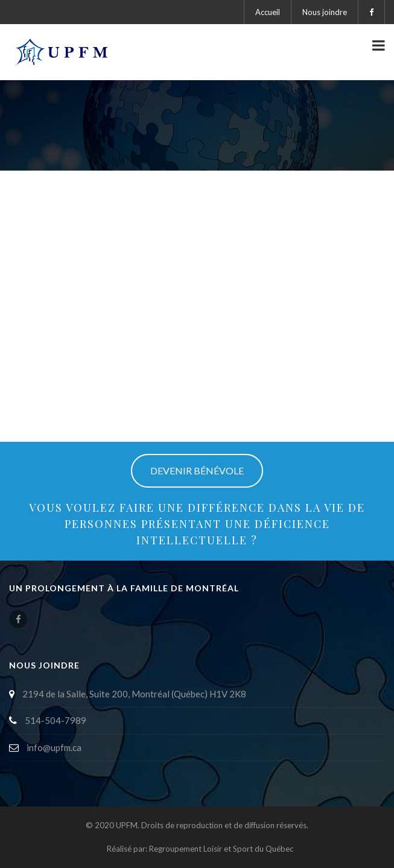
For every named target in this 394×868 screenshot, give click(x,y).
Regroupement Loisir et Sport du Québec (221, 849)
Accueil (268, 12)
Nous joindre (325, 12)
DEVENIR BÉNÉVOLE (197, 470)
